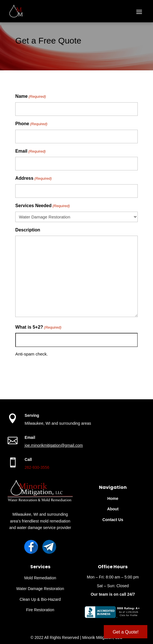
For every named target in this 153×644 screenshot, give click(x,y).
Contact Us (113, 520)
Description (28, 230)
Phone (31, 124)
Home (113, 498)
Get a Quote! (126, 632)
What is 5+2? (38, 328)
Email (30, 151)
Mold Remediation (40, 578)
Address (34, 179)
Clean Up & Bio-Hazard (40, 599)
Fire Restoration (40, 610)
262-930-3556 (37, 467)
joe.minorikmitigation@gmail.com (54, 445)
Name (31, 97)
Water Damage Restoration (40, 589)
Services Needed (43, 206)
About (113, 509)
